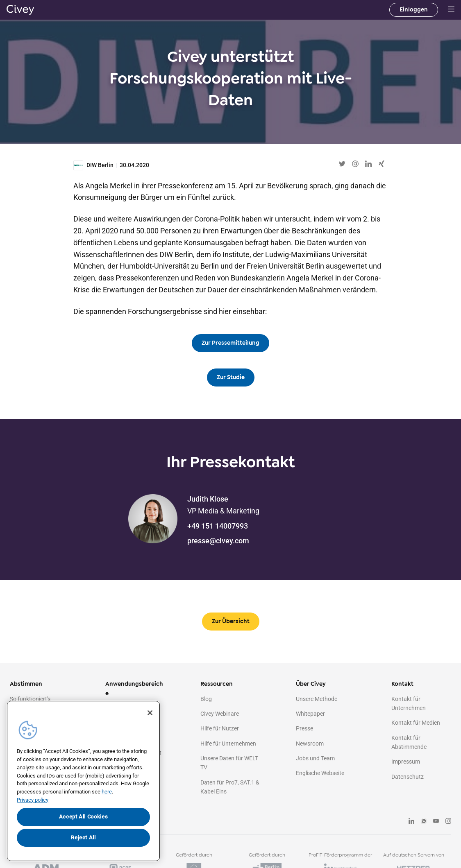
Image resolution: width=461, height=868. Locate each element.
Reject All (83, 837)
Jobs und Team (315, 758)
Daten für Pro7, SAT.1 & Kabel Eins (230, 787)
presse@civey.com (218, 541)
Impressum (406, 762)
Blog (206, 699)
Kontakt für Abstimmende (409, 742)
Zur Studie (231, 377)
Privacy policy (33, 800)
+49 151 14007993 (218, 526)
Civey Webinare (220, 714)
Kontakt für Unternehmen (409, 703)
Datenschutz (408, 777)
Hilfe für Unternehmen (228, 744)
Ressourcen (217, 684)
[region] (83, 781)
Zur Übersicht (231, 621)
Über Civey (311, 684)
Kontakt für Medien (416, 723)
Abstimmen (26, 684)
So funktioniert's (30, 699)
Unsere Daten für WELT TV (229, 763)
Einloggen (414, 10)
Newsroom (310, 744)
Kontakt (402, 684)
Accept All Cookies (84, 817)
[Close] (150, 713)
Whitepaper (310, 714)
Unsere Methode (317, 699)
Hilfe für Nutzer (220, 728)
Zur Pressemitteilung (230, 343)
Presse (304, 728)
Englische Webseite (320, 773)
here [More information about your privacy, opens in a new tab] (107, 792)
